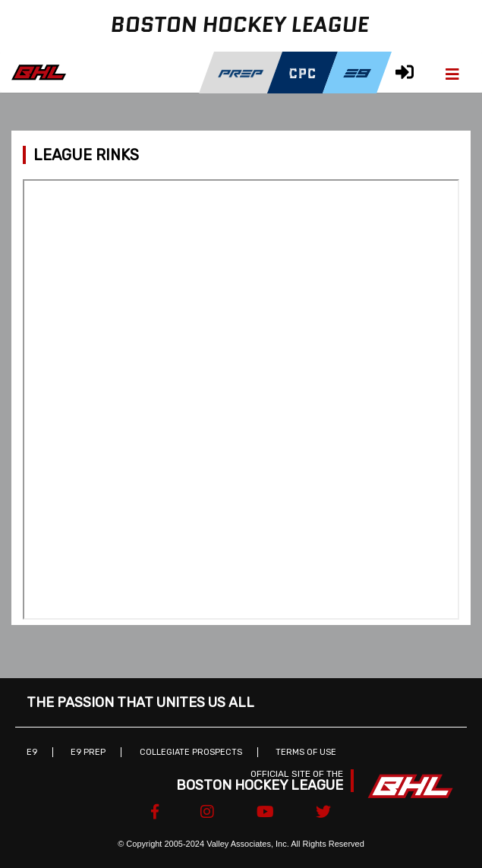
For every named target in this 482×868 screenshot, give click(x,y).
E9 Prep (88, 752)
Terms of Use (306, 752)
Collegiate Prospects (191, 752)
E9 (32, 752)
